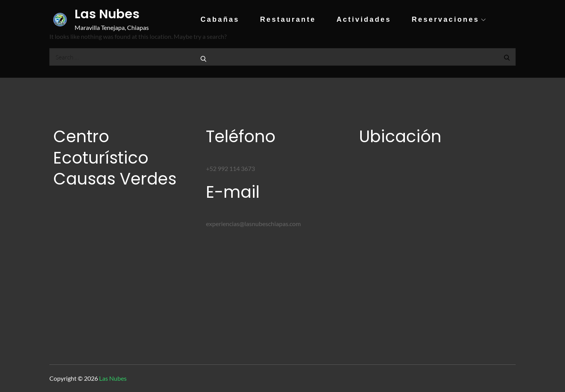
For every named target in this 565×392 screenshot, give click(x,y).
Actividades (364, 19)
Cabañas (220, 19)
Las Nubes (107, 14)
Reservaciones (449, 19)
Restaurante (288, 19)
